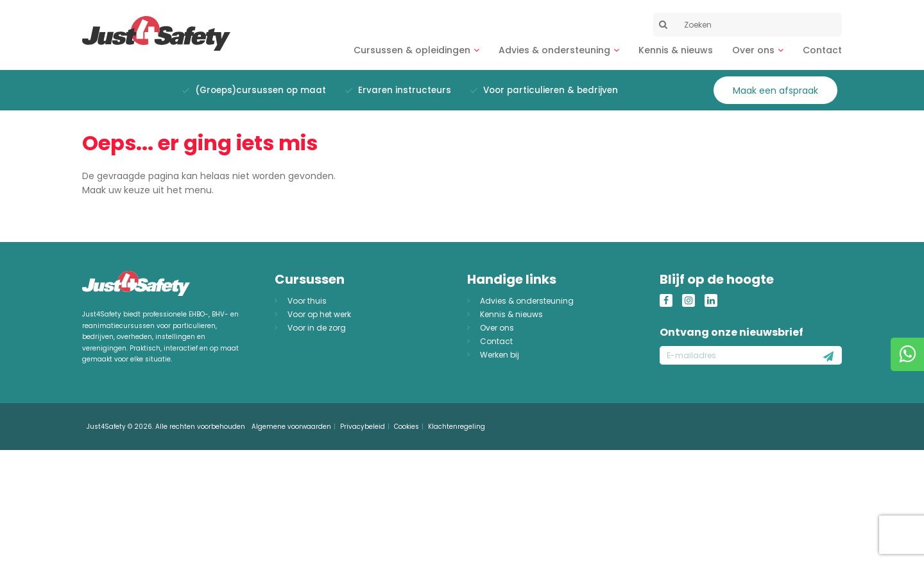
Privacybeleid (363, 427)
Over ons (753, 50)
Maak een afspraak (775, 91)
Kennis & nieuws (676, 50)
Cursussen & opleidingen (412, 50)
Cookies (406, 427)
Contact (822, 50)
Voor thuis (307, 301)
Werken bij (500, 355)
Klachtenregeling (457, 427)
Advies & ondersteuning (554, 50)
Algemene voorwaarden (291, 427)
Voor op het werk (319, 314)
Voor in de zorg (317, 328)
